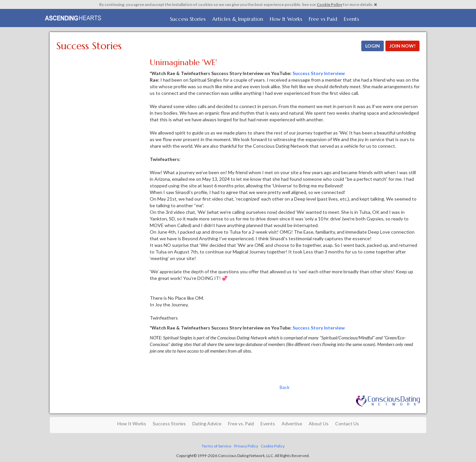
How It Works (286, 19)
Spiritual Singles (74, 17)
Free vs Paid (323, 19)
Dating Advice (207, 423)
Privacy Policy (246, 446)
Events (351, 19)
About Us (319, 423)
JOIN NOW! (402, 46)
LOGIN (373, 46)
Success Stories (188, 19)
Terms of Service (217, 446)
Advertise (292, 423)
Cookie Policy (329, 4)
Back (285, 387)
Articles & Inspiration (238, 19)
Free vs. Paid (241, 423)
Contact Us (347, 423)
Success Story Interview (319, 73)
